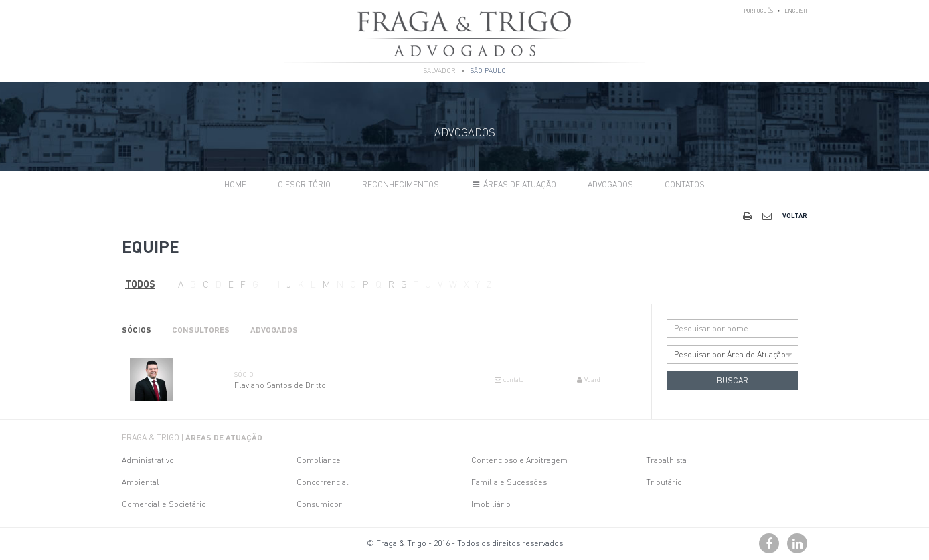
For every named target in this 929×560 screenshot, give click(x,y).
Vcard (589, 379)
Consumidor (319, 504)
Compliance (319, 460)
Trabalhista (666, 460)
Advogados (610, 184)
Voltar (795, 215)
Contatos (685, 184)
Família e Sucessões (509, 482)
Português (758, 11)
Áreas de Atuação (513, 184)
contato (509, 379)
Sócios (137, 330)
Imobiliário (491, 504)
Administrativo (148, 460)
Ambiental (141, 482)
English (796, 11)
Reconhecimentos (401, 184)
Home (235, 184)
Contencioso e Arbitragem (519, 460)
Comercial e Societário (164, 504)
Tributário (664, 482)
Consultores (201, 330)
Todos (140, 284)
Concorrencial (323, 482)
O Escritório (304, 184)
